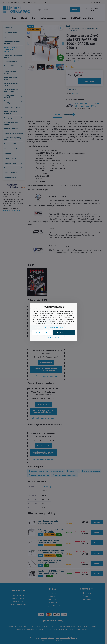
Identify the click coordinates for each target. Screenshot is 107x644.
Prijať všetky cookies (64, 333)
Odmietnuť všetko (42, 333)
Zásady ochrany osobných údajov (53, 327)
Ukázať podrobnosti (53, 338)
